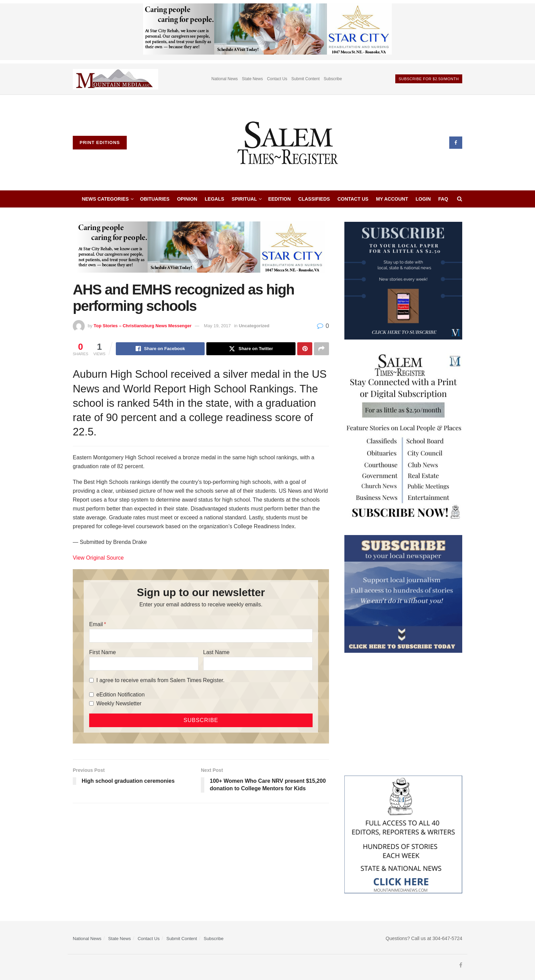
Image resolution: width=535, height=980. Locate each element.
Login (423, 199)
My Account (392, 199)
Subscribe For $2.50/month (429, 79)
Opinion (187, 199)
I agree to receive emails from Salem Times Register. (160, 680)
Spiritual (244, 199)
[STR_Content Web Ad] (403, 437)
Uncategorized (254, 326)
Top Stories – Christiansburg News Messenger (143, 326)
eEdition (279, 199)
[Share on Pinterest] (305, 349)
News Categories (105, 199)
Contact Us (277, 79)
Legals (214, 199)
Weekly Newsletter (119, 703)
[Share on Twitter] (251, 349)
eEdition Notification (120, 695)
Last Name (216, 652)
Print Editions (100, 142)
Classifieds (314, 199)
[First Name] (144, 664)
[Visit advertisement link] (115, 79)
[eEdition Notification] (91, 695)
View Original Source (98, 558)
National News (225, 79)
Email (96, 624)
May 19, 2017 (217, 326)
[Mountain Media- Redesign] (403, 834)
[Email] (201, 636)
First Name (102, 652)
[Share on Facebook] (160, 349)
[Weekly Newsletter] (91, 703)
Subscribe (333, 79)
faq (443, 199)
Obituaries (155, 199)
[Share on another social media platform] (321, 349)
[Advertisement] (403, 714)
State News (252, 79)
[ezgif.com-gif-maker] (403, 593)
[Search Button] (460, 199)
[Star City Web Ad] (267, 31)
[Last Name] (258, 664)
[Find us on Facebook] (456, 143)
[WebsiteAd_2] (403, 280)
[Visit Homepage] (288, 143)
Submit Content (306, 79)
